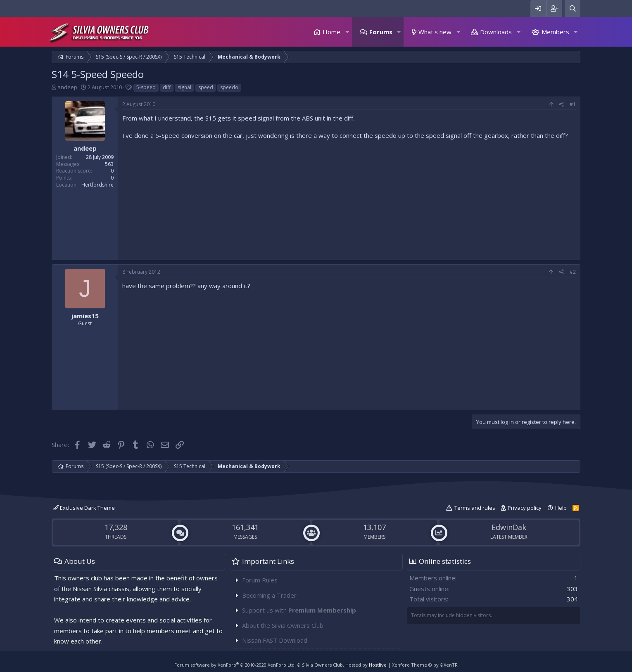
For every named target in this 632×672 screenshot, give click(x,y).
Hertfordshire (97, 185)
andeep (67, 87)
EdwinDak (509, 527)
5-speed (146, 87)
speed (206, 87)
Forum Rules (260, 580)
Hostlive (378, 665)
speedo (229, 87)
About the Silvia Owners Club (283, 625)
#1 (573, 104)
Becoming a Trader (269, 595)
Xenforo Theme (425, 665)
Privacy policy (525, 508)
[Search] (573, 8)
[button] (347, 32)
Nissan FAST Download (275, 640)
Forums (381, 32)
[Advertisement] (349, 198)
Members (555, 32)
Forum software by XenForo (235, 665)
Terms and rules (475, 508)
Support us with (299, 610)
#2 (573, 272)
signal (184, 87)
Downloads (496, 32)
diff (167, 87)
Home (331, 32)
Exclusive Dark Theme (84, 508)
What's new (435, 32)
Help (561, 508)
